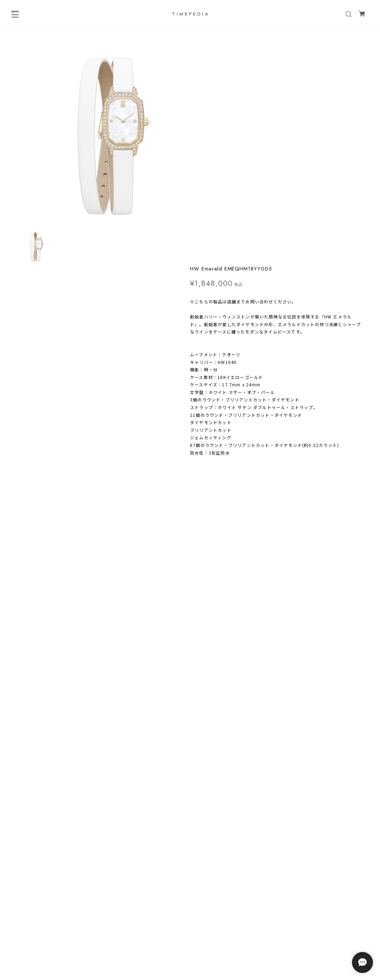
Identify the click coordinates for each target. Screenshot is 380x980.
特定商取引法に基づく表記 (190, 940)
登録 (233, 905)
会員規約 (190, 949)
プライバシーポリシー (190, 931)
